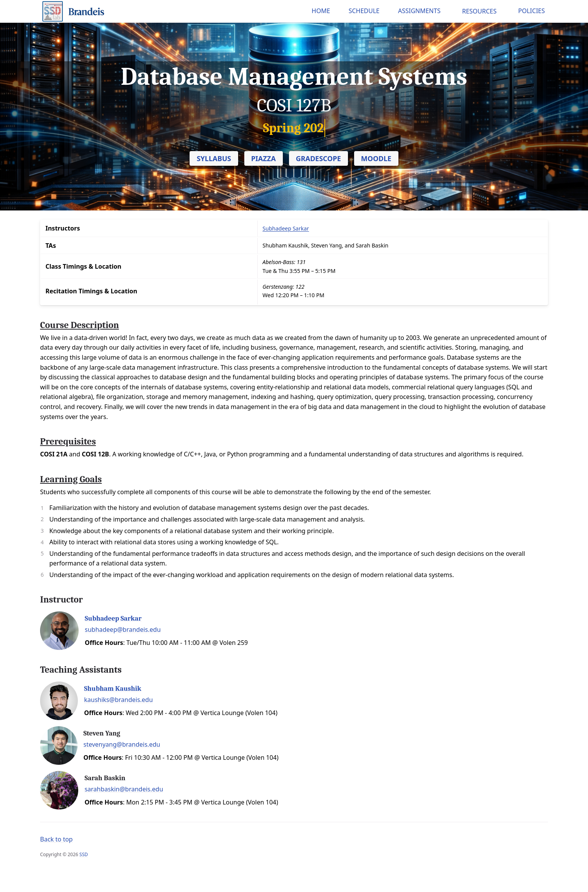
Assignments (419, 11)
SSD (84, 854)
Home (321, 11)
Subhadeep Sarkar (113, 619)
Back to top (56, 839)
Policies (532, 11)
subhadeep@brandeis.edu (123, 629)
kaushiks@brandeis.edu (118, 700)
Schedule (364, 11)
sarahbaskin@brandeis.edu (124, 789)
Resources (479, 11)
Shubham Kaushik (113, 689)
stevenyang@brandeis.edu (122, 744)
